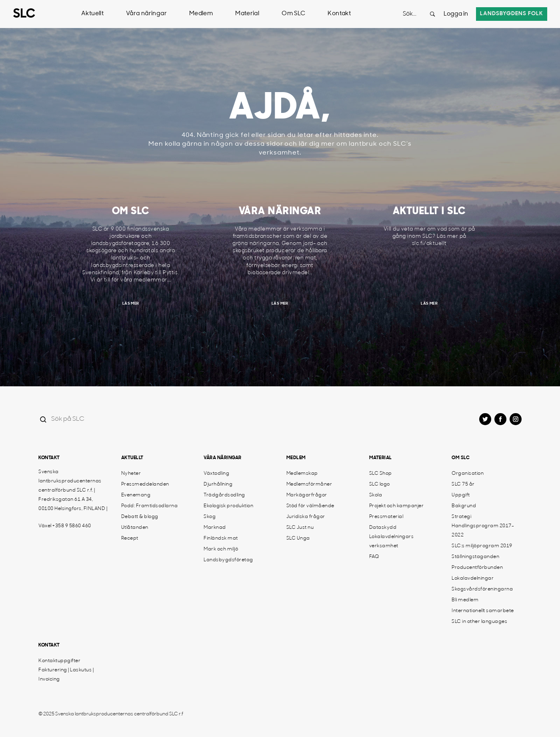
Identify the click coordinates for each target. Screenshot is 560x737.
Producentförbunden (477, 568)
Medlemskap (302, 474)
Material (247, 14)
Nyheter (131, 474)
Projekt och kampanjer (397, 506)
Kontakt (339, 14)
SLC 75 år (463, 484)
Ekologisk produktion (228, 506)
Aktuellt (92, 14)
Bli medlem (465, 600)
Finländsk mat (221, 538)
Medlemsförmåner (309, 484)
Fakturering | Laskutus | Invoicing (66, 675)
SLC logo (380, 484)
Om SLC (293, 14)
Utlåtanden (135, 528)
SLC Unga (298, 538)
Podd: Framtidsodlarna (150, 506)
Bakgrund (464, 506)
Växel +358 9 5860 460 (65, 526)
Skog (210, 517)
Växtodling (216, 474)
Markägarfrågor (307, 495)
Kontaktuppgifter (59, 661)
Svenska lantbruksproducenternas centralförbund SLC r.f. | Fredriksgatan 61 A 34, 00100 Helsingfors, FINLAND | (73, 490)
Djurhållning (218, 484)
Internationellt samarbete (483, 611)
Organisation (468, 474)
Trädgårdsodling (224, 495)
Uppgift (461, 495)
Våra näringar (146, 14)
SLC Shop (381, 474)
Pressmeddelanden (145, 484)
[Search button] (432, 14)
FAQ (374, 557)
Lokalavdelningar (473, 578)
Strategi (461, 517)
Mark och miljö (221, 549)
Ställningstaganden (475, 557)
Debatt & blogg (140, 517)
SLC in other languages (479, 622)
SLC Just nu (300, 528)
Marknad (215, 528)
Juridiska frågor (306, 517)
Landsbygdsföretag (228, 560)
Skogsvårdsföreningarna (482, 589)
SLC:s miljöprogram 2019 (482, 546)
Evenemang (136, 495)
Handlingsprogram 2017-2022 (483, 531)
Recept (130, 538)
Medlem (201, 14)
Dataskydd (383, 528)
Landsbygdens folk (512, 14)
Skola (376, 495)
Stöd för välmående (310, 506)
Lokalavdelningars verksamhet (392, 541)
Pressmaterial (386, 517)
